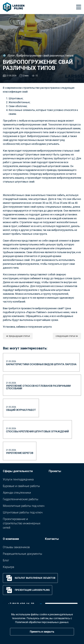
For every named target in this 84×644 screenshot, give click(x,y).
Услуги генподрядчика (18, 479)
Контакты (52, 539)
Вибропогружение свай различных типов (45, 56)
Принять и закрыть (42, 632)
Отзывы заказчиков (16, 547)
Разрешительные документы (23, 554)
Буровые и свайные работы (21, 486)
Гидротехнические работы (21, 499)
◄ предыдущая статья (18, 336)
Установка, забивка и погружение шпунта (27, 327)
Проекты (55, 471)
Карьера (9, 567)
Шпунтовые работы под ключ (23, 512)
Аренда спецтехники (17, 493)
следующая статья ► (67, 336)
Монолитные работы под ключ (24, 506)
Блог (12, 56)
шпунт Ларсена (44, 158)
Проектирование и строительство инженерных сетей (22, 523)
